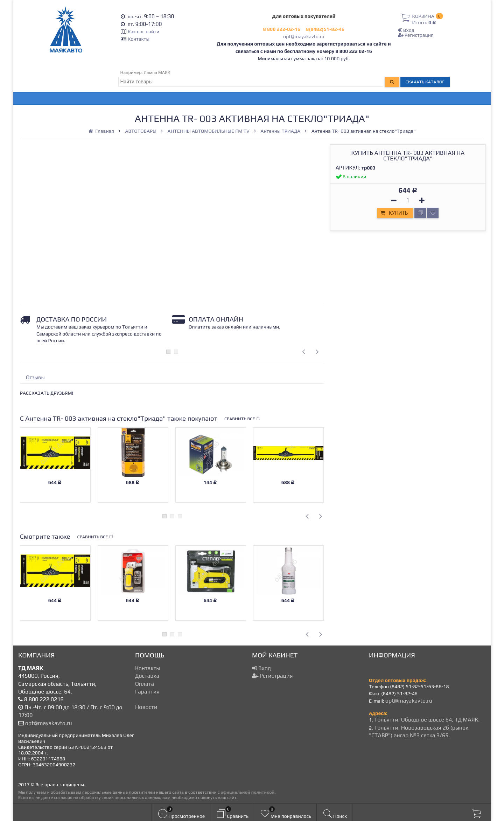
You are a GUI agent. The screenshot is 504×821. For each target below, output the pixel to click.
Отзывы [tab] (35, 377)
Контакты (139, 39)
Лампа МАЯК (157, 72)
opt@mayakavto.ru (304, 36)
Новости (146, 707)
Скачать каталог (425, 82)
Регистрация (416, 35)
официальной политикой (247, 792)
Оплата (145, 684)
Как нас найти (143, 32)
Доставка (147, 676)
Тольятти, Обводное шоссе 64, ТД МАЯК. (427, 720)
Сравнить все (243, 419)
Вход (406, 30)
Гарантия (147, 692)
